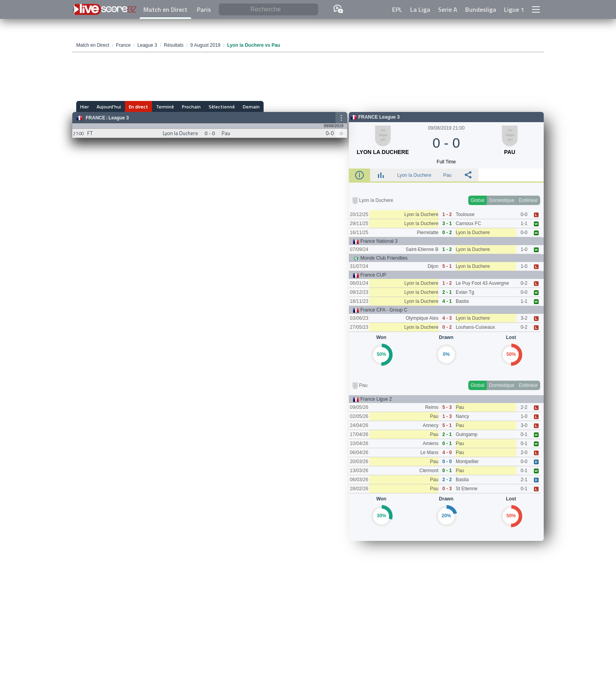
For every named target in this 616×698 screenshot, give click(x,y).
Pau (447, 175)
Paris (204, 9)
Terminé (165, 107)
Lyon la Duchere (414, 175)
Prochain (191, 107)
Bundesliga (481, 9)
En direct (138, 107)
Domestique (502, 200)
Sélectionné (222, 107)
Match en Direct (165, 9)
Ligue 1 (514, 9)
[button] (536, 9)
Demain (251, 107)
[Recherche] (269, 10)
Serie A (448, 9)
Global (478, 200)
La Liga (420, 9)
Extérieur (528, 200)
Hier (84, 107)
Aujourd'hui (109, 107)
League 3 (119, 118)
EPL (397, 9)
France (95, 118)
